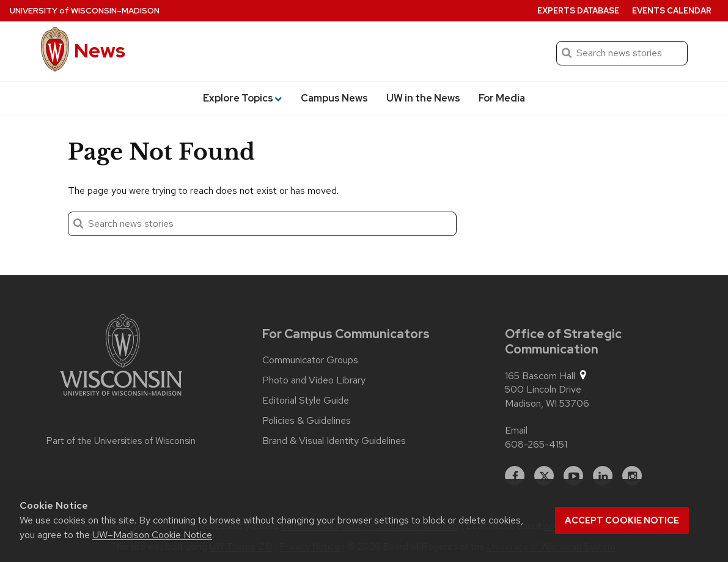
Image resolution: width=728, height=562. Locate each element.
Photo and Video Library (314, 380)
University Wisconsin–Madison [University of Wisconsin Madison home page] (85, 11)
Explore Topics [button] (242, 98)
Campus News (334, 98)
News (100, 50)
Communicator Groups (310, 360)
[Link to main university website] (121, 357)
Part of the (121, 441)
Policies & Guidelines (307, 421)
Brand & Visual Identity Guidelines (334, 441)
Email (516, 430)
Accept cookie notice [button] (622, 520)
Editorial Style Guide (306, 401)
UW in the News (423, 98)
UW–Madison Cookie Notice (152, 535)
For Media (502, 98)
